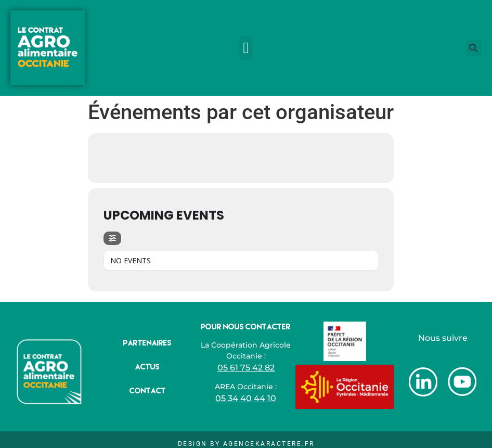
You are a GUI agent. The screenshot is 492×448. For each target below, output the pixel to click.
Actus (147, 367)
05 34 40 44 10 (246, 398)
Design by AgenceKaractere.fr (246, 444)
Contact (148, 391)
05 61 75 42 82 (246, 368)
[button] (246, 48)
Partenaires (147, 343)
